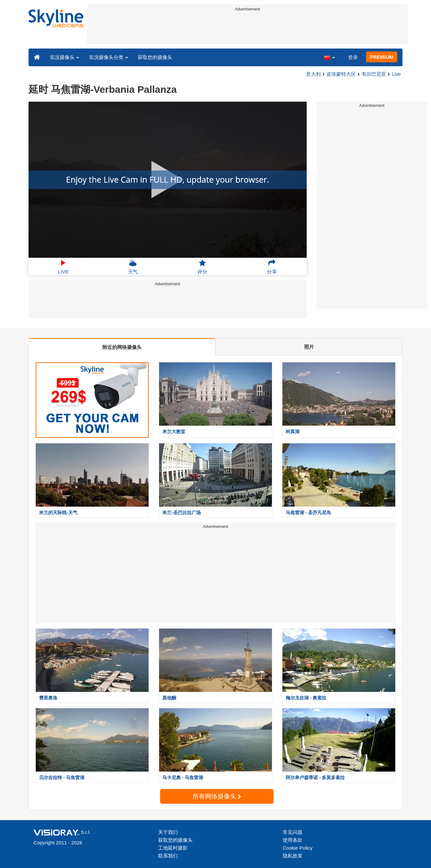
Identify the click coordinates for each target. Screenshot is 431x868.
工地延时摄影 (173, 848)
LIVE (63, 267)
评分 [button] (202, 267)
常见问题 (293, 832)
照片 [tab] (309, 347)
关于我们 (168, 832)
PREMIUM (382, 57)
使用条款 (293, 840)
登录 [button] (353, 57)
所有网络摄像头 (217, 796)
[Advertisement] (247, 29)
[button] (329, 57)
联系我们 (168, 856)
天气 (133, 267)
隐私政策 (293, 856)
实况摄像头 (64, 57)
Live (396, 74)
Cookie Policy (298, 848)
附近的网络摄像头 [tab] (122, 347)
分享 (272, 267)
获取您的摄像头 (155, 57)
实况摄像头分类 (108, 57)
